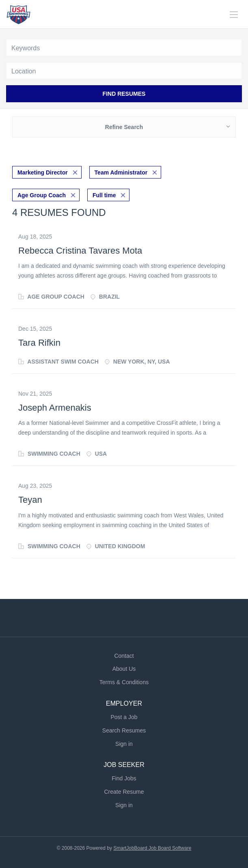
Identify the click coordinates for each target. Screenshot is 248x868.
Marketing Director (43, 172)
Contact (124, 656)
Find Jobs (124, 778)
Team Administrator (121, 172)
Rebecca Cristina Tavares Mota (80, 251)
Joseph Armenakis (55, 408)
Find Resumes (124, 94)
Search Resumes (124, 730)
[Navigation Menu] (234, 15)
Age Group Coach (42, 195)
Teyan (30, 500)
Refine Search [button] (124, 127)
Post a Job (124, 717)
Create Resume (124, 792)
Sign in (124, 744)
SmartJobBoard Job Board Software (152, 848)
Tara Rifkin (39, 343)
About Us (124, 669)
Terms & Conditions (124, 682)
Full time (104, 195)
